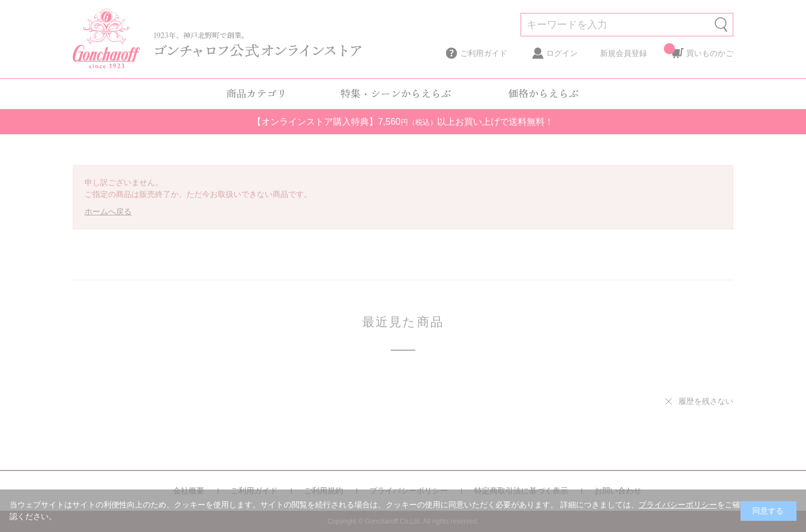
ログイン (562, 53)
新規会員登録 (624, 53)
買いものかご (710, 50)
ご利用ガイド (484, 53)
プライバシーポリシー (678, 505)
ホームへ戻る (108, 211)
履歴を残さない (706, 401)
